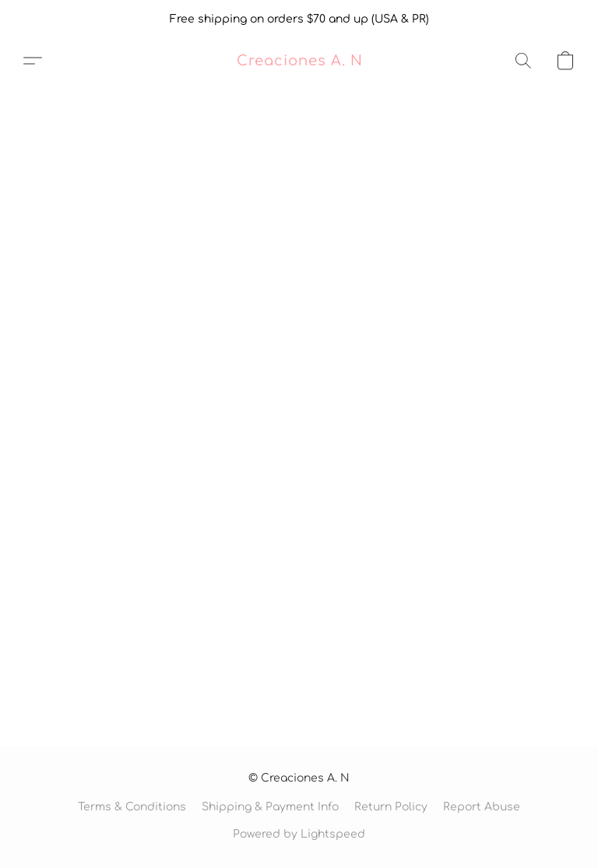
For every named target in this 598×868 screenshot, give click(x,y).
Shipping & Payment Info (270, 807)
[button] (299, 61)
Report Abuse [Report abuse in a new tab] (482, 807)
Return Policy (391, 807)
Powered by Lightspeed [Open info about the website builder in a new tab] (299, 834)
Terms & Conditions (132, 807)
